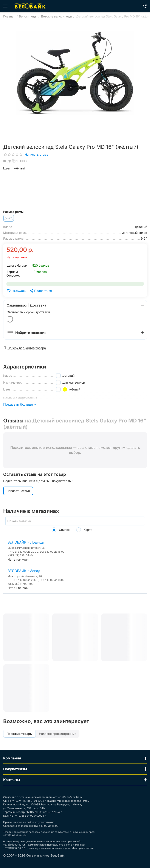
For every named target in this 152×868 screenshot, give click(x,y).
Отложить (16, 291)
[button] (41, 291)
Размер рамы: (14, 212)
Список (61, 530)
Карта (84, 530)
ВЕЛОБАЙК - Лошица (26, 542)
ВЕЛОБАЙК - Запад (24, 571)
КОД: (7, 161)
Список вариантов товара (27, 348)
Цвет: (7, 168)
